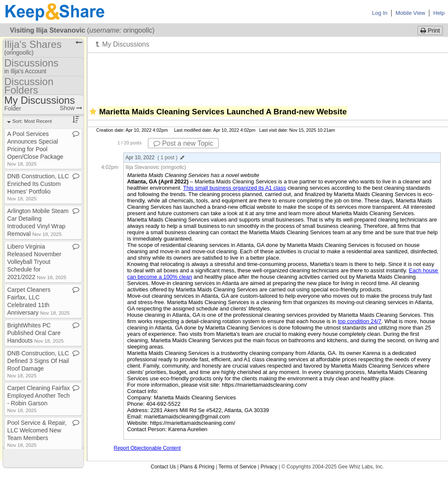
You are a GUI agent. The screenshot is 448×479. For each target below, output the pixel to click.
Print (430, 30)
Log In (380, 13)
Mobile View (410, 13)
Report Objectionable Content (147, 448)
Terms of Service (238, 467)
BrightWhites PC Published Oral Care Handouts (35, 333)
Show (71, 108)
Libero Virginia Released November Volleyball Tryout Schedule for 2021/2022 (37, 262)
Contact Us (163, 467)
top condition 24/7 (360, 321)
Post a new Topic (183, 143)
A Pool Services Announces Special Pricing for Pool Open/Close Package (35, 148)
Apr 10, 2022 (155, 158)
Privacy (269, 467)
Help (439, 13)
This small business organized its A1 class (235, 188)
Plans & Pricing (197, 467)
